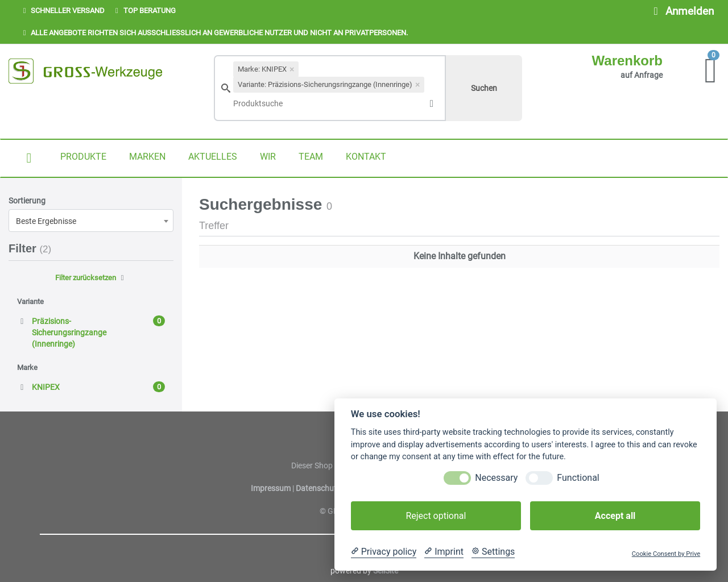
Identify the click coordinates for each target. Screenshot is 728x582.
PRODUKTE (83, 157)
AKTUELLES (213, 157)
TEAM (311, 157)
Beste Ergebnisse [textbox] (46, 221)
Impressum (272, 488)
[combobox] (91, 221)
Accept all (615, 516)
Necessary (496, 478)
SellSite (386, 571)
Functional (578, 478)
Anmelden (681, 11)
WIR (268, 157)
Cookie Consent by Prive (666, 554)
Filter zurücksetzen (91, 278)
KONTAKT (366, 157)
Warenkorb (627, 61)
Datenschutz (318, 488)
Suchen (484, 88)
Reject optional (436, 516)
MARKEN (147, 157)
